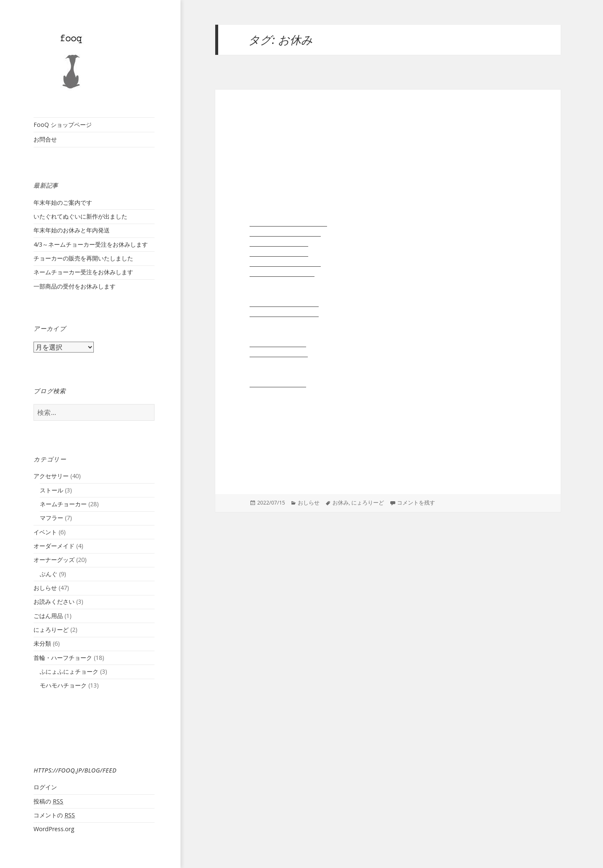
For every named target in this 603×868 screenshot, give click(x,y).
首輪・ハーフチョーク (63, 658)
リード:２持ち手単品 (279, 253)
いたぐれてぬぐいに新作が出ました (80, 216)
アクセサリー (51, 476)
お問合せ (45, 139)
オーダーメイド (54, 546)
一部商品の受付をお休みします (75, 286)
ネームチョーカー (63, 504)
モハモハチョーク (63, 685)
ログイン (45, 787)
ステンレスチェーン (278, 384)
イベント (45, 532)
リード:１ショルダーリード (288, 223)
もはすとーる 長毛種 (279, 353)
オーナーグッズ (54, 560)
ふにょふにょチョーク (69, 671)
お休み (341, 503)
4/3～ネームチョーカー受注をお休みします (91, 244)
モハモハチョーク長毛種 (284, 313)
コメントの (54, 815)
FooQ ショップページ (63, 125)
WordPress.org (54, 829)
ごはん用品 (48, 616)
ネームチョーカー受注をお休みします (83, 272)
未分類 (42, 643)
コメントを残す (416, 503)
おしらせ (45, 588)
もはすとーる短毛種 (278, 343)
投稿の (48, 801)
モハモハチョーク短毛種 (284, 303)
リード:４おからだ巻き (282, 273)
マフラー (52, 518)
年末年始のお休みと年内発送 (72, 230)
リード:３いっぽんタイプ (285, 263)
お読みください (54, 601)
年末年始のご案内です (63, 202)
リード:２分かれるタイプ (285, 233)
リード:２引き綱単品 (279, 243)
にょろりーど (51, 630)
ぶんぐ (49, 574)
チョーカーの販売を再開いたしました (83, 258)
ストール (52, 490)
